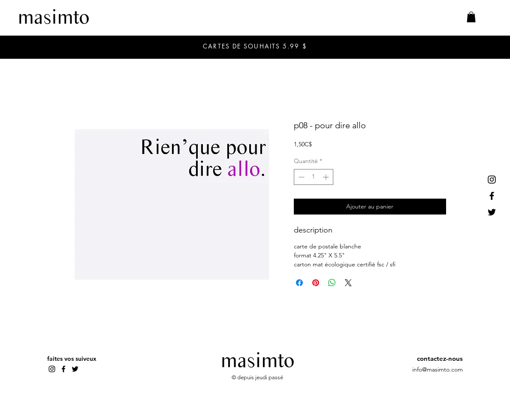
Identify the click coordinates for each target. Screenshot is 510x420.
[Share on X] (348, 283)
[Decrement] (300, 177)
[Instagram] (492, 180)
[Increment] (327, 177)
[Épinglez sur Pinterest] (316, 283)
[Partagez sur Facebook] (299, 283)
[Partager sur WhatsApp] (332, 283)
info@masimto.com (438, 369)
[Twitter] (492, 212)
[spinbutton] (314, 177)
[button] (471, 17)
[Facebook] (492, 196)
